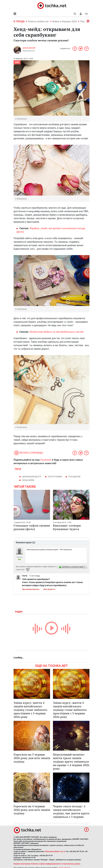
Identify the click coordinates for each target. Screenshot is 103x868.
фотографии (55, 477)
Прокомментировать (31, 589)
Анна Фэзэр (29, 48)
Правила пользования (22, 864)
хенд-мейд (28, 480)
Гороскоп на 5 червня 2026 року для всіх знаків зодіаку (32, 758)
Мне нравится (49, 589)
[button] (81, 14)
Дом (17, 62)
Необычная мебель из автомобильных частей (57, 332)
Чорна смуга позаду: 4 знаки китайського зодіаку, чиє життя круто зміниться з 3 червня (71, 811)
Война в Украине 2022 (65, 21)
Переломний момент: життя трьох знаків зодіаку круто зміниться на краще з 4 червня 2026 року (71, 761)
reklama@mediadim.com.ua (55, 852)
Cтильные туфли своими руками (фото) (32, 527)
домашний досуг (32, 477)
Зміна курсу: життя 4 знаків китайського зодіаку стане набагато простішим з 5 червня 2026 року (30, 710)
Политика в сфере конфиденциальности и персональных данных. (56, 864)
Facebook (46, 460)
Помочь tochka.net (39, 21)
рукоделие (74, 477)
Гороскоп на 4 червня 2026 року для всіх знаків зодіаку (32, 810)
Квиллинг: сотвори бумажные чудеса (67, 527)
